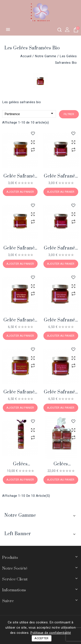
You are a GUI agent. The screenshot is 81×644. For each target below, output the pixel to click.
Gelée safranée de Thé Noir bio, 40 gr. (61, 176)
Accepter (41, 638)
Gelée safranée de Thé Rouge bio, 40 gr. (61, 248)
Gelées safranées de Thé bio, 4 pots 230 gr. (61, 464)
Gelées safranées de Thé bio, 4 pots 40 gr (20, 464)
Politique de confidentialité (51, 633)
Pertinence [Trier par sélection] (30, 114)
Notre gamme (20, 515)
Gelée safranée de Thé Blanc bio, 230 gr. (20, 320)
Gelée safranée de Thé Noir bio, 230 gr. (61, 320)
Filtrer (69, 114)
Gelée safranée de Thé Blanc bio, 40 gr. (20, 176)
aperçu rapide (33, 142)
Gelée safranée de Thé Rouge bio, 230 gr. (61, 392)
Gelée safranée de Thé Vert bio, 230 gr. (20, 392)
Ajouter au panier (20, 192)
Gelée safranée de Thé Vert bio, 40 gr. (20, 248)
